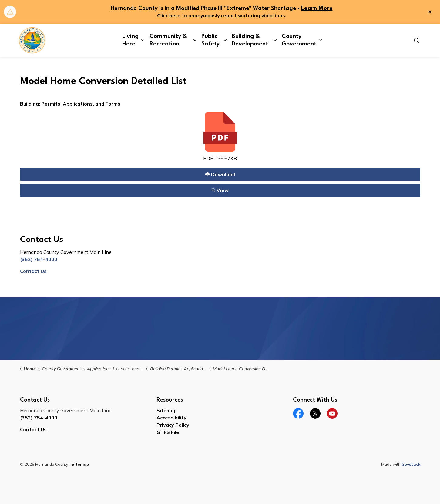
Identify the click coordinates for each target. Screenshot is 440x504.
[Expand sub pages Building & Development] (275, 40)
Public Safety (210, 40)
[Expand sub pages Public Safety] (225, 40)
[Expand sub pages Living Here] (143, 40)
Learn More (317, 8)
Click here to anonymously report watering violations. (222, 15)
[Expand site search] (417, 40)
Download (220, 174)
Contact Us (33, 271)
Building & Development (250, 40)
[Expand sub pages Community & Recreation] (195, 40)
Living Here (130, 40)
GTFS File (168, 432)
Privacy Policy (173, 425)
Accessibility (171, 418)
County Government (299, 40)
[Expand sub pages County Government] (320, 40)
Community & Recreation (168, 40)
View (220, 190)
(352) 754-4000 (39, 259)
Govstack (411, 464)
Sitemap (167, 410)
